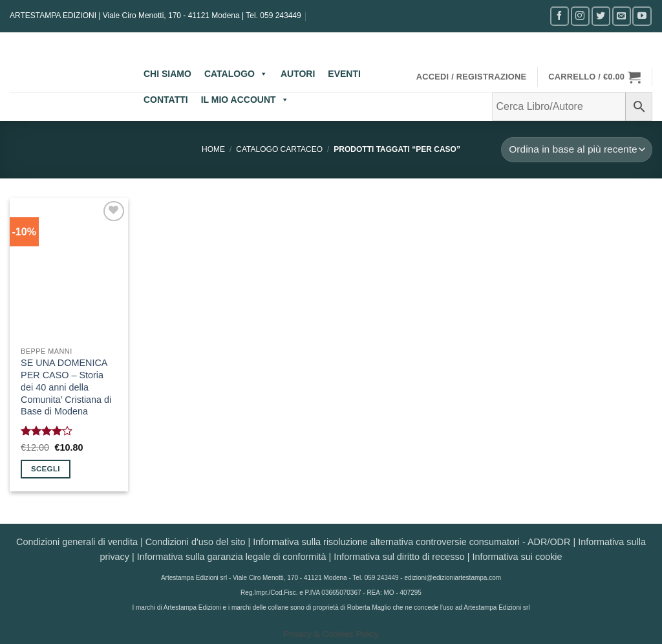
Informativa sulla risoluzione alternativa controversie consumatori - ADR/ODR (411, 542)
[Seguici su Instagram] (580, 16)
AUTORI (298, 74)
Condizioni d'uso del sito (196, 542)
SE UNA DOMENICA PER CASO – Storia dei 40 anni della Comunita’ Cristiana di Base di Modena (66, 387)
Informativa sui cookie (517, 557)
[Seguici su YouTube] (642, 16)
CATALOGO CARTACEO (279, 149)
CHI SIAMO (167, 74)
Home (213, 149)
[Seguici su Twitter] (601, 16)
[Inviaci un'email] (622, 16)
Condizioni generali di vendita (77, 542)
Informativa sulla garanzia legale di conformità (232, 557)
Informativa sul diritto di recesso (399, 557)
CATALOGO (236, 74)
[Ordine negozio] (577, 150)
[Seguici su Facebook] (560, 16)
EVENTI (344, 74)
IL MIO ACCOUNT (245, 100)
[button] (472, 77)
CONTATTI (166, 100)
